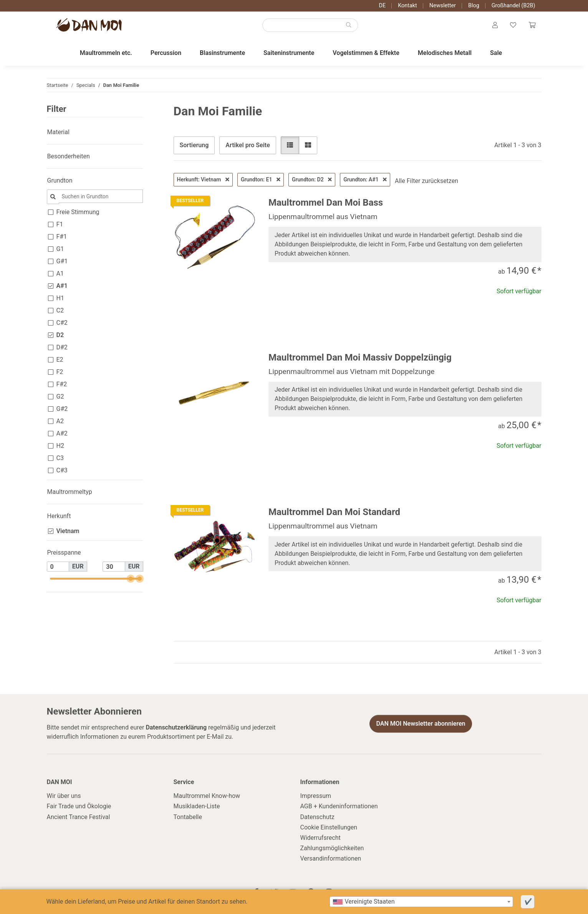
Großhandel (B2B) (513, 6)
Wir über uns (64, 796)
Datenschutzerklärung (176, 727)
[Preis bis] (114, 567)
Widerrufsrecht (321, 838)
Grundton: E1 (261, 179)
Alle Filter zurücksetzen (427, 181)
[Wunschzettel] (513, 25)
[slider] (131, 579)
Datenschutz (317, 817)
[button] (495, 25)
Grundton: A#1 (365, 179)
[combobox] (421, 902)
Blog (474, 6)
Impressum (316, 796)
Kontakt (407, 6)
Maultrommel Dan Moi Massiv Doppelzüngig (360, 357)
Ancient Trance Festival (79, 817)
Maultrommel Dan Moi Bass (326, 203)
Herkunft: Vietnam (203, 179)
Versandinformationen (331, 858)
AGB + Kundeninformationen (339, 806)
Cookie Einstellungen (329, 827)
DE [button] (383, 6)
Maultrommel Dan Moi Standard (334, 512)
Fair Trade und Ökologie (79, 806)
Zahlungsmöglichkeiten (332, 848)
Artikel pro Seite (248, 145)
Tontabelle (188, 817)
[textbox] (421, 902)
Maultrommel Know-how (207, 796)
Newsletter (443, 6)
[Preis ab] (58, 567)
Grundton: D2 (312, 179)
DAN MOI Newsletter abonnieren (421, 724)
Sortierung (194, 145)
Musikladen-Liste (197, 806)
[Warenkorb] (532, 25)
